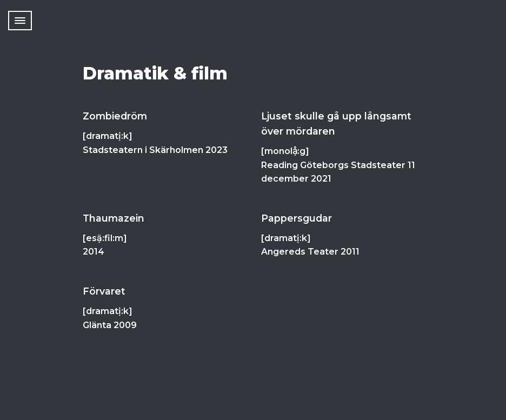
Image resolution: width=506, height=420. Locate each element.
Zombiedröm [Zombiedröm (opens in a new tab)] (115, 116)
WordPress (292, 413)
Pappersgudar (297, 218)
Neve (201, 413)
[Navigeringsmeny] (20, 21)
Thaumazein (114, 218)
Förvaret (104, 291)
